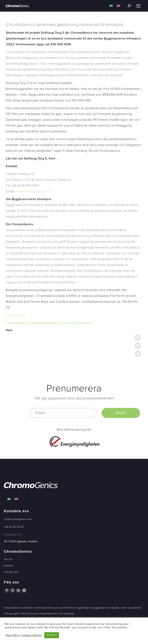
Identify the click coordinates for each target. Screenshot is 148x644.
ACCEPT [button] (52, 635)
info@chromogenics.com (18, 519)
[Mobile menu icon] (138, 6)
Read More (13, 635)
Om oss (8, 559)
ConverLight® (12, 614)
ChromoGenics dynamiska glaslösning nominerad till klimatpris (49, 323)
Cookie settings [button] (31, 635)
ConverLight (11, 572)
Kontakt (8, 566)
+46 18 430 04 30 (14, 527)
